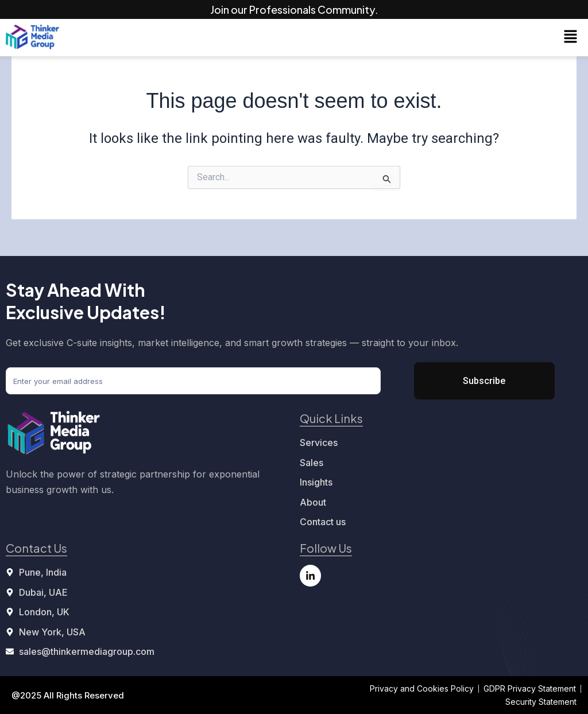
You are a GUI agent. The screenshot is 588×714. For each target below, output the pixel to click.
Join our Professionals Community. (294, 9)
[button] (571, 37)
